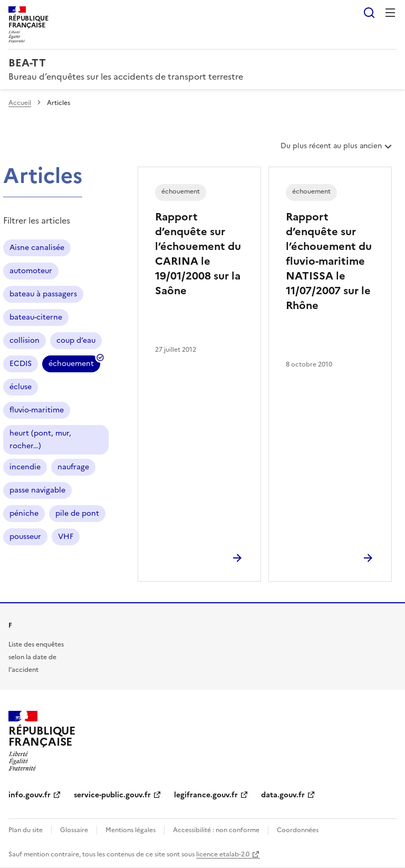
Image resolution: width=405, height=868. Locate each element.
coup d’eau (76, 340)
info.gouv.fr (30, 795)
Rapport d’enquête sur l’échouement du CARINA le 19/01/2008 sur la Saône (198, 254)
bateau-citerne (36, 317)
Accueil (20, 103)
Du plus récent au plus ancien (337, 150)
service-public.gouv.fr (112, 795)
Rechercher (369, 13)
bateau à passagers (43, 294)
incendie (25, 467)
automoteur (31, 271)
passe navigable (37, 490)
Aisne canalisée (37, 248)
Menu (390, 13)
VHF (66, 537)
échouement (71, 365)
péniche (24, 513)
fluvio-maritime (37, 410)
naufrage (73, 467)
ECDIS (21, 364)
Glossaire (74, 830)
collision (25, 340)
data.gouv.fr (283, 795)
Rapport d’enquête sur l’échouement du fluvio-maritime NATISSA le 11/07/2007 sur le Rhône (329, 261)
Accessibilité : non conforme (216, 830)
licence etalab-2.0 (223, 854)
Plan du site (26, 830)
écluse (21, 387)
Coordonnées (298, 830)
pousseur (25, 537)
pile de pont (77, 513)
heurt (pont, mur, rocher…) (40, 440)
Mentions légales (131, 830)
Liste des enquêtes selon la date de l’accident (36, 657)
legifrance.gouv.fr (206, 795)
